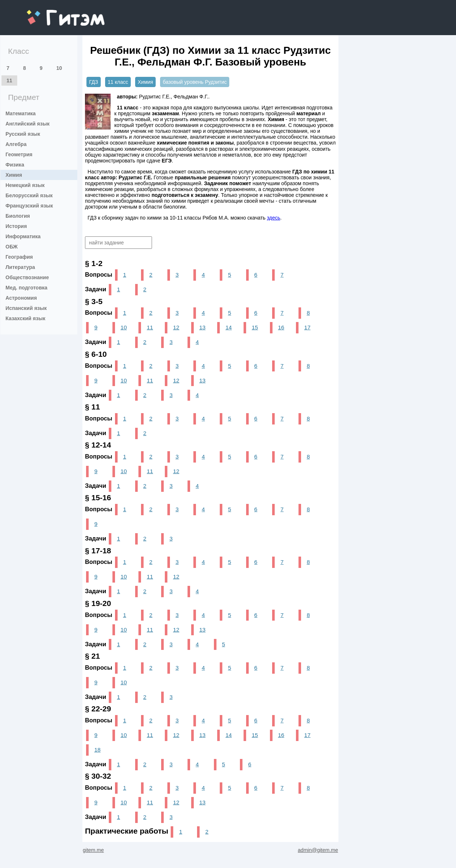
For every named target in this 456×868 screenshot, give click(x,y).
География (19, 257)
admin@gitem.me (318, 850)
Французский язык (29, 206)
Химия (14, 175)
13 (202, 327)
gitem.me (46, 13)
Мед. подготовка (26, 288)
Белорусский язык (29, 195)
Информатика (23, 236)
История (16, 226)
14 (229, 327)
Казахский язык (25, 318)
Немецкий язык (25, 185)
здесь (274, 218)
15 (255, 327)
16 (281, 327)
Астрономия (21, 298)
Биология (18, 216)
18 (97, 750)
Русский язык (23, 134)
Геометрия (19, 154)
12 (176, 327)
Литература (20, 267)
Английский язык (27, 124)
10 (59, 68)
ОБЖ (12, 247)
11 (10, 81)
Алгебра (16, 144)
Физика (15, 165)
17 (307, 327)
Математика (21, 113)
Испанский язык (26, 308)
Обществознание (27, 277)
